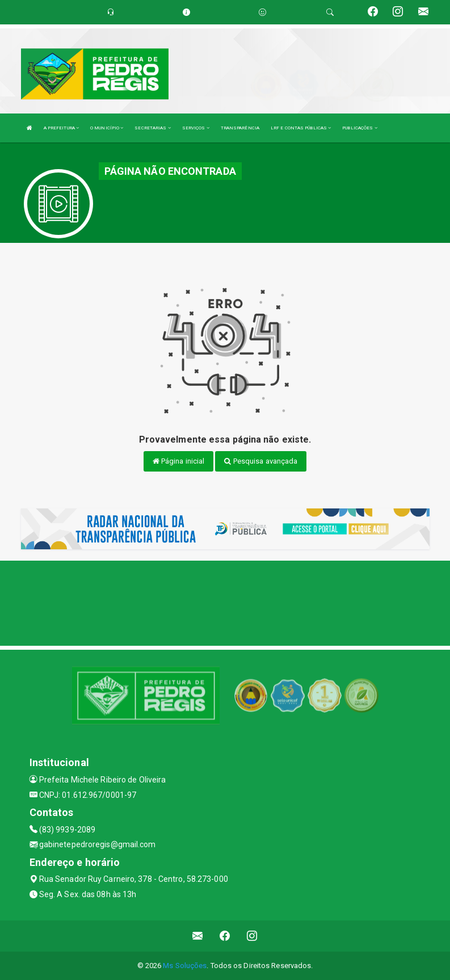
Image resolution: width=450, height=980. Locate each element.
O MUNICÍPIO (107, 128)
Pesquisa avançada (261, 461)
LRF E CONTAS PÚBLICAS (301, 128)
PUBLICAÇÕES (359, 128)
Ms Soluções (185, 966)
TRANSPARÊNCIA (240, 128)
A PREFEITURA (61, 128)
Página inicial (179, 461)
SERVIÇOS (196, 128)
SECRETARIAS (152, 128)
